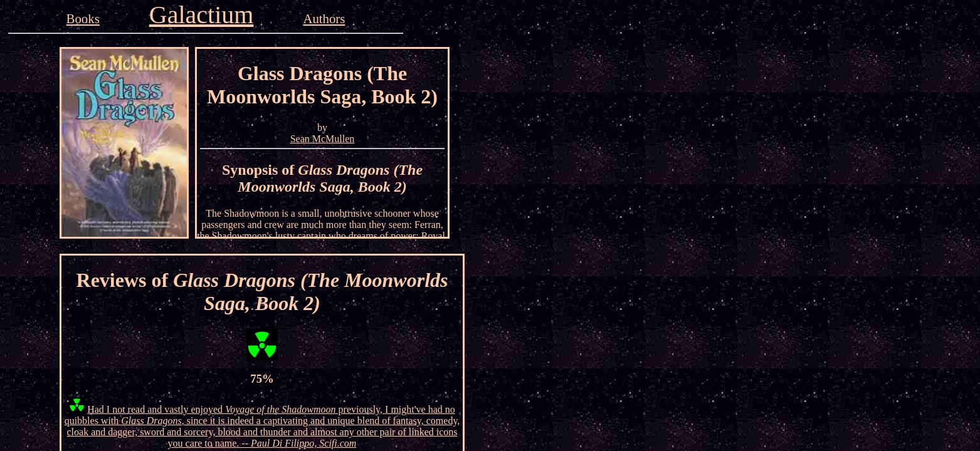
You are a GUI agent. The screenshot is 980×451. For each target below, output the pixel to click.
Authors (324, 18)
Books (83, 18)
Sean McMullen (323, 139)
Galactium (202, 15)
